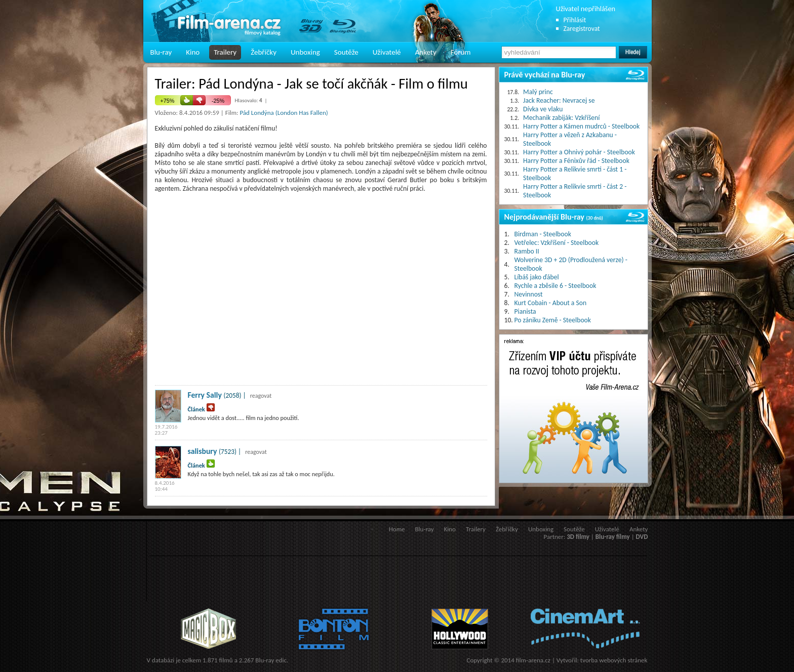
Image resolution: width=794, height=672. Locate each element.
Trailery (225, 52)
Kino (193, 52)
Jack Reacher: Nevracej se (559, 100)
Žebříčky (264, 52)
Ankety (426, 52)
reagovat (261, 396)
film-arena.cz (533, 660)
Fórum (461, 52)
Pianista (525, 311)
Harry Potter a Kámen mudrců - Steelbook (581, 126)
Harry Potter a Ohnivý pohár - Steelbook (579, 152)
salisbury (203, 451)
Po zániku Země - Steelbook (553, 320)
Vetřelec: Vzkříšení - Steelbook (557, 243)
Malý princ (538, 92)
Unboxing (305, 52)
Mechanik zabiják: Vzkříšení (561, 118)
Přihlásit (575, 20)
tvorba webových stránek (614, 660)
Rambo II (527, 251)
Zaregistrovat (582, 29)
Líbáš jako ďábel (537, 277)
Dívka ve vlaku (543, 109)
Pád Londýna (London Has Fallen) (284, 113)
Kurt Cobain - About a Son (551, 303)
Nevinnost (529, 294)
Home (397, 529)
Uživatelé (387, 52)
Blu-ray (161, 52)
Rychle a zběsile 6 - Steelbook (555, 286)
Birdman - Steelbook (543, 234)
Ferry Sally (205, 395)
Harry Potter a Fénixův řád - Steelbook (576, 161)
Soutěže (346, 52)
